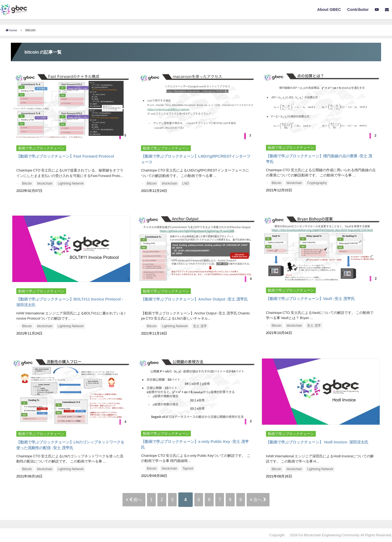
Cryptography (317, 183)
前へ (110, 500)
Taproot (188, 468)
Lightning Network (71, 183)
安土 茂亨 (200, 326)
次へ (284, 500)
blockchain (45, 183)
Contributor (358, 10)
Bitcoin (27, 183)
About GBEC (329, 10)
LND (186, 183)
